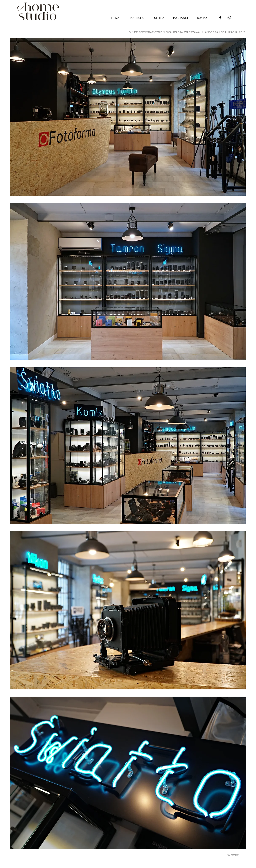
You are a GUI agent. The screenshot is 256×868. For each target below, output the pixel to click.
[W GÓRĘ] (235, 855)
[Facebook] (220, 18)
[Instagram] (229, 18)
